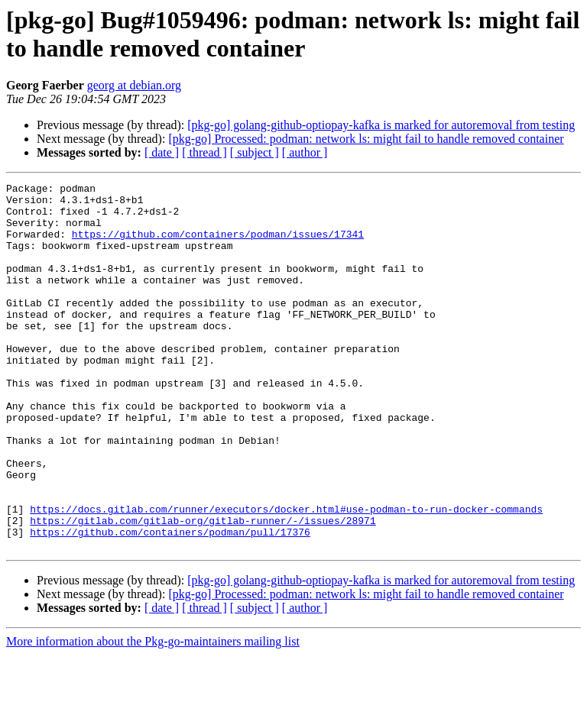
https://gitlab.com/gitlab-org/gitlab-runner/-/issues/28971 (203, 589)
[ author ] (305, 152)
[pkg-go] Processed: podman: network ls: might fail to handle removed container (366, 139)
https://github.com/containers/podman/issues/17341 (218, 245)
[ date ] (162, 152)
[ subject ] (255, 152)
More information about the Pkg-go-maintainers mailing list (153, 715)
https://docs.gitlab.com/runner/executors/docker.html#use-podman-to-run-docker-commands (286, 575)
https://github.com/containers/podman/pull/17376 (170, 603)
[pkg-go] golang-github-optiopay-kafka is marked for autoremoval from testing (381, 125)
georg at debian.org (134, 85)
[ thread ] (204, 152)
